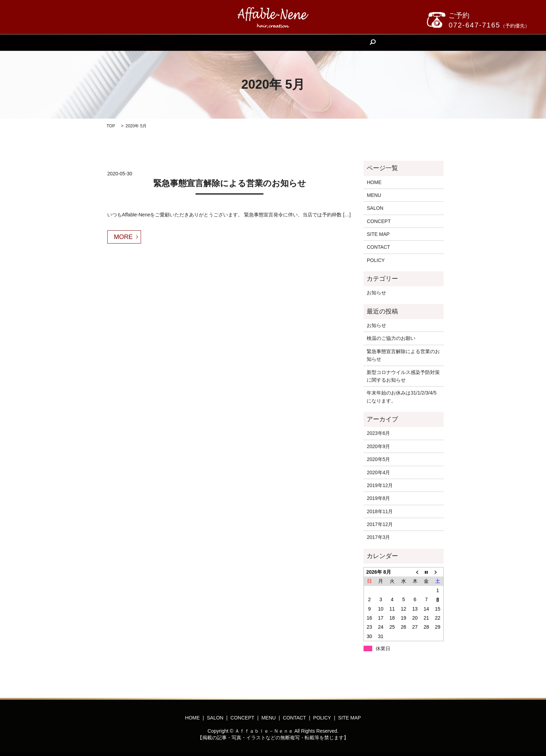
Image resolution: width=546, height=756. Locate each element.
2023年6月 (378, 433)
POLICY (376, 260)
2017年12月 (380, 524)
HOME (200, 42)
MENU (290, 42)
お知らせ (376, 293)
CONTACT (320, 42)
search (349, 42)
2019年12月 (380, 485)
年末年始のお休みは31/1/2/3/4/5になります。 (401, 397)
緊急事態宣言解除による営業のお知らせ (230, 183)
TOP (111, 126)
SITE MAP (378, 234)
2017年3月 (378, 537)
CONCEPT (259, 42)
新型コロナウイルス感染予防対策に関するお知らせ (403, 376)
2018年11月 (380, 511)
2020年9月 (378, 446)
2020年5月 (378, 459)
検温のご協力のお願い (391, 338)
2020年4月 (378, 472)
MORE (123, 237)
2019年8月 (378, 498)
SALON (227, 42)
